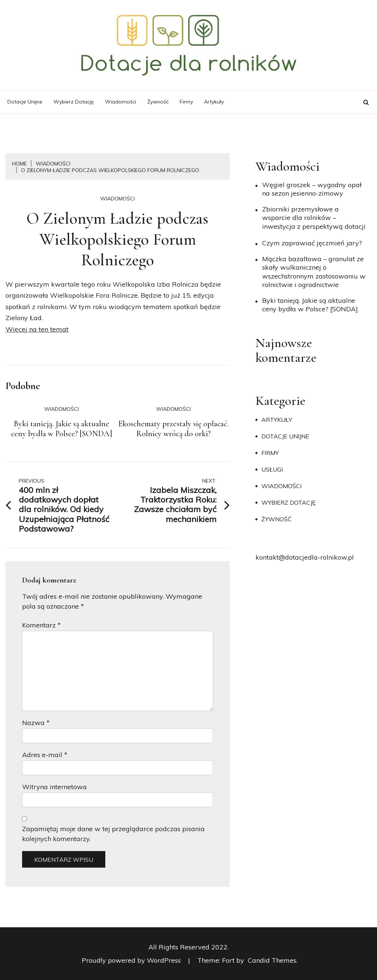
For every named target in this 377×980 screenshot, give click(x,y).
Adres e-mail (45, 755)
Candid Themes (272, 960)
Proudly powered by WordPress (132, 960)
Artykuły (214, 102)
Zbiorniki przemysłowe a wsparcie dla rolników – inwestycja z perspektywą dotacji (314, 218)
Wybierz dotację (74, 102)
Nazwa (36, 723)
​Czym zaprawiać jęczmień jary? (312, 243)
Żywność (158, 102)
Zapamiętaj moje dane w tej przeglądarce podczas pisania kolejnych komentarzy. (113, 834)
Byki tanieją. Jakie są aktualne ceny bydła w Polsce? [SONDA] (62, 429)
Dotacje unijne (25, 102)
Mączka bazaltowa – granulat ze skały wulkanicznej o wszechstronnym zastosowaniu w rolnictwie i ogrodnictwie (314, 272)
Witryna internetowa (54, 787)
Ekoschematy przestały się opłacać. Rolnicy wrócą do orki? (173, 429)
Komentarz (41, 625)
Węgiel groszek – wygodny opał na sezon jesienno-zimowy (312, 189)
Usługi (272, 469)
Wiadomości (121, 102)
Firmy (186, 102)
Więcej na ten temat (37, 329)
